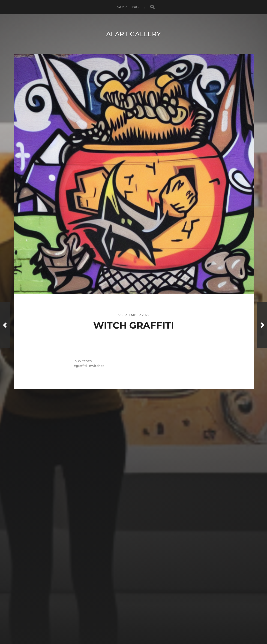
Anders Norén (142, 624)
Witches (85, 361)
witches (98, 366)
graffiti (81, 366)
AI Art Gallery (133, 34)
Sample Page (129, 7)
